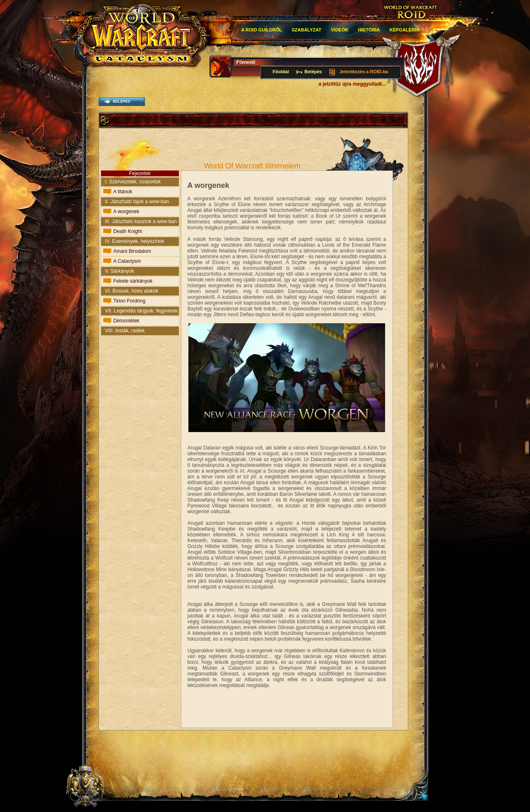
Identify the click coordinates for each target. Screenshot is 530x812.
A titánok (123, 192)
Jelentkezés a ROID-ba (364, 72)
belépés (121, 101)
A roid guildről (262, 30)
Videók (340, 30)
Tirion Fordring (130, 301)
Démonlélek (126, 321)
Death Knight (128, 231)
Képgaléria (405, 30)
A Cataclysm (127, 261)
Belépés (313, 72)
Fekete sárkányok (133, 281)
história (369, 30)
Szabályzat (306, 30)
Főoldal (281, 72)
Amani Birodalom (132, 251)
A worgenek (126, 211)
